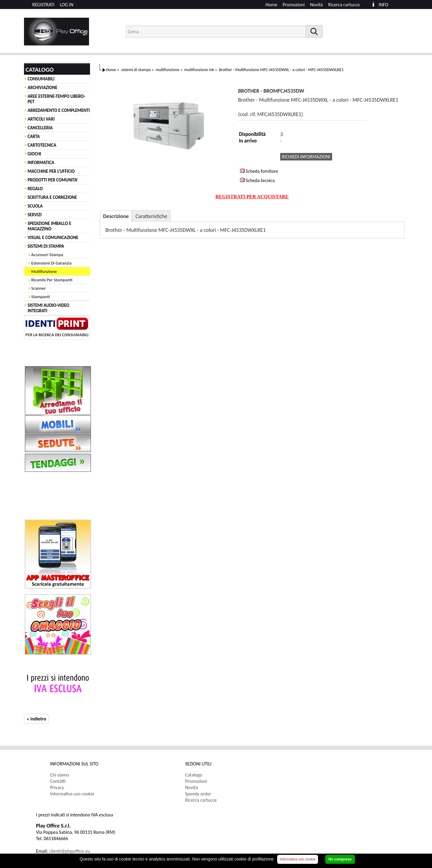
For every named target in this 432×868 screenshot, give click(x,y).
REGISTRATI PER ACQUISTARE (252, 197)
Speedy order (198, 794)
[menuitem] (347, 5)
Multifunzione (44, 271)
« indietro (36, 719)
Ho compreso (340, 859)
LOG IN (67, 5)
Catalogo (194, 775)
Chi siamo (60, 775)
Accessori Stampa (47, 255)
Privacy (57, 787)
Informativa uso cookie (72, 794)
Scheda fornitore (259, 171)
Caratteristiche (151, 216)
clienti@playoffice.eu (70, 851)
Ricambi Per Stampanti (52, 280)
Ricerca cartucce (344, 5)
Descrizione (116, 216)
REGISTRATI (43, 5)
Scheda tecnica (257, 180)
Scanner (39, 288)
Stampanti (40, 297)
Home (271, 5)
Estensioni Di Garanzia (51, 263)
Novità (316, 5)
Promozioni (294, 5)
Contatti (58, 781)
